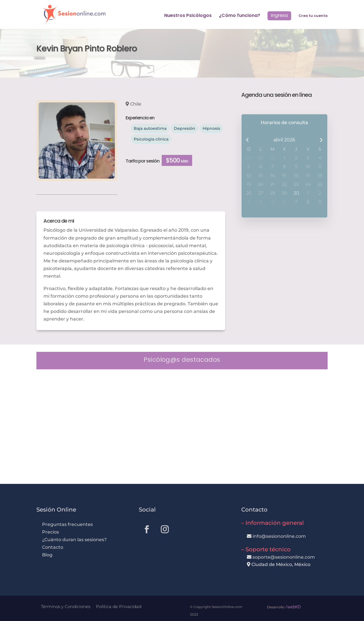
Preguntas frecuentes (67, 524)
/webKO (293, 607)
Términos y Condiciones (66, 606)
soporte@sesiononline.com (284, 557)
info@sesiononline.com (279, 536)
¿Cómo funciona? (240, 16)
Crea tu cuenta (313, 16)
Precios (51, 532)
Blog (47, 555)
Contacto (53, 547)
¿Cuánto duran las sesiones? (74, 540)
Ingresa (279, 15)
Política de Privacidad (119, 606)
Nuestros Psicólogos (188, 16)
